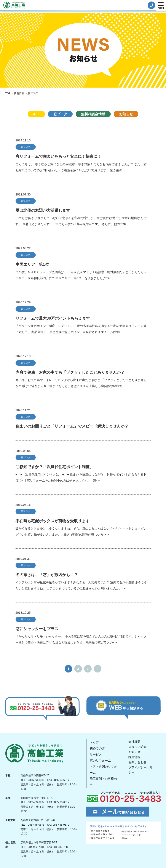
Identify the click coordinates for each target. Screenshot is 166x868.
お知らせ (126, 114)
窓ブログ (60, 114)
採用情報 (134, 757)
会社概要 (134, 742)
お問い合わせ (137, 762)
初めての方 (97, 748)
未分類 (83, 123)
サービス (96, 754)
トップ (94, 742)
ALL (36, 114)
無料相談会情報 (93, 114)
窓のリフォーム (100, 761)
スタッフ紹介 (137, 747)
